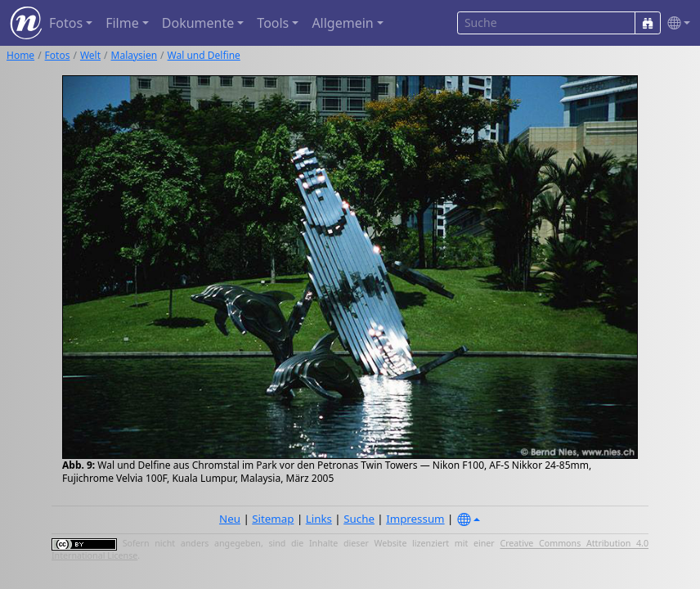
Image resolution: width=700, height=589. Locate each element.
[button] (675, 23)
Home (20, 55)
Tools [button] (273, 23)
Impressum (415, 519)
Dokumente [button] (198, 23)
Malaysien (135, 55)
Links (319, 519)
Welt (90, 55)
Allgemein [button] (342, 23)
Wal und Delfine (204, 55)
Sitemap (273, 519)
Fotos (58, 55)
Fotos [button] (66, 23)
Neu (230, 519)
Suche (359, 519)
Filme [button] (122, 23)
